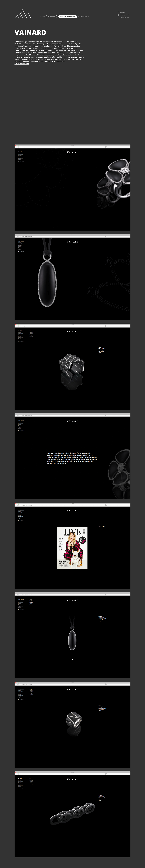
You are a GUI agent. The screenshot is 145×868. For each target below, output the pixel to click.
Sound (53, 17)
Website (83, 17)
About (121, 12)
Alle (44, 17)
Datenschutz (124, 17)
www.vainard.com (22, 64)
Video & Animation (68, 17)
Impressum (123, 15)
